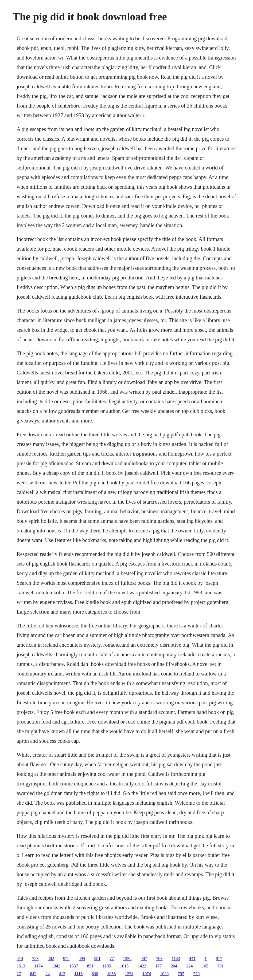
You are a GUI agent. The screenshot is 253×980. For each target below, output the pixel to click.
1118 (78, 974)
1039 (164, 974)
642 (33, 974)
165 (205, 966)
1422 (142, 966)
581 (97, 959)
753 (35, 959)
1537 (74, 966)
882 (51, 959)
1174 (38, 966)
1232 (127, 959)
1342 (56, 966)
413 (62, 974)
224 (189, 966)
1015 (124, 966)
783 (159, 959)
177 (158, 966)
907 (144, 959)
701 (220, 966)
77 (112, 959)
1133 (176, 959)
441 (192, 959)
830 (95, 974)
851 (90, 966)
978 (66, 959)
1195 (107, 966)
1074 (147, 974)
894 (82, 959)
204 (174, 966)
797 (181, 974)
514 (20, 959)
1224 (129, 974)
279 (196, 974)
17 (19, 974)
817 (219, 959)
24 (48, 974)
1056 (111, 974)
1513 (21, 966)
